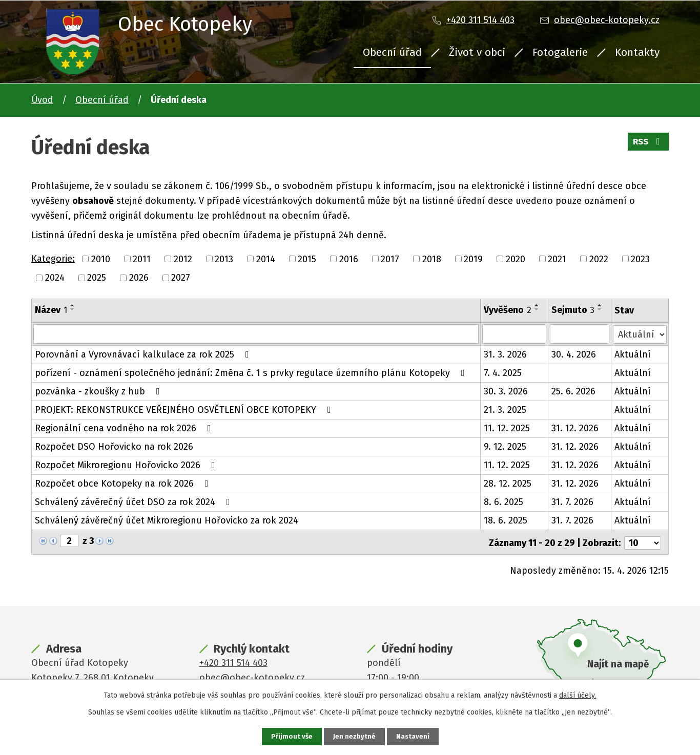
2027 (181, 278)
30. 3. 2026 (506, 391)
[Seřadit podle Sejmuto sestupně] (601, 309)
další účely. (578, 695)
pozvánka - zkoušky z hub (99, 391)
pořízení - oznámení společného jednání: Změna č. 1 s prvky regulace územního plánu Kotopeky (252, 373)
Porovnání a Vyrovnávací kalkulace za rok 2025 (144, 354)
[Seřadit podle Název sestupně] (73, 309)
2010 (101, 259)
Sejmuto (573, 310)
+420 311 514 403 (480, 20)
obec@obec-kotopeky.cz (607, 20)
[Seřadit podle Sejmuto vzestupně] (601, 305)
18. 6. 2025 (506, 520)
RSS (647, 144)
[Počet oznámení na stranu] (643, 541)
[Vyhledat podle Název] (256, 334)
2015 (307, 259)
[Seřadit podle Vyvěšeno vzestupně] (537, 305)
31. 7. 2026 (573, 502)
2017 (390, 259)
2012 (183, 259)
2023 (640, 259)
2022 (599, 259)
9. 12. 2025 (505, 447)
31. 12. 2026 (575, 428)
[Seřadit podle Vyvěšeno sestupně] (537, 309)
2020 (516, 259)
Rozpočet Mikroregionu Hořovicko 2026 (127, 465)
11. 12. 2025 (507, 428)
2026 (139, 278)
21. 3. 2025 (505, 410)
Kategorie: (53, 259)
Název (51, 310)
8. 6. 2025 (503, 502)
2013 (224, 259)
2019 (473, 259)
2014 (266, 259)
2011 (142, 259)
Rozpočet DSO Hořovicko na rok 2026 (114, 447)
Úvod (42, 100)
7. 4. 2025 (503, 373)
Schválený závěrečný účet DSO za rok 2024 (135, 502)
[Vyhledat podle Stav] (640, 333)
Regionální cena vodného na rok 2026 (125, 428)
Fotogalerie (560, 52)
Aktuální (633, 354)
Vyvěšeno (508, 310)
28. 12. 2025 (508, 484)
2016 (349, 259)
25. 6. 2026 (574, 391)
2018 (432, 259)
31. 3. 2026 (505, 354)
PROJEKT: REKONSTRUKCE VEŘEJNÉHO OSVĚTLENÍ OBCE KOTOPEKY (185, 410)
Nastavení (414, 736)
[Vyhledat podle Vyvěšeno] (514, 334)
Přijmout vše (291, 736)
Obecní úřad (392, 52)
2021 (557, 259)
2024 (55, 278)
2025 (97, 278)
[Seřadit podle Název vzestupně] (73, 305)
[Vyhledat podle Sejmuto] (580, 334)
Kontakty (637, 52)
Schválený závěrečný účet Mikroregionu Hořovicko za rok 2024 (167, 520)
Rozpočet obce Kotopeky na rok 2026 (124, 484)
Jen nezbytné (354, 736)
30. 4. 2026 (574, 354)
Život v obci (477, 52)
